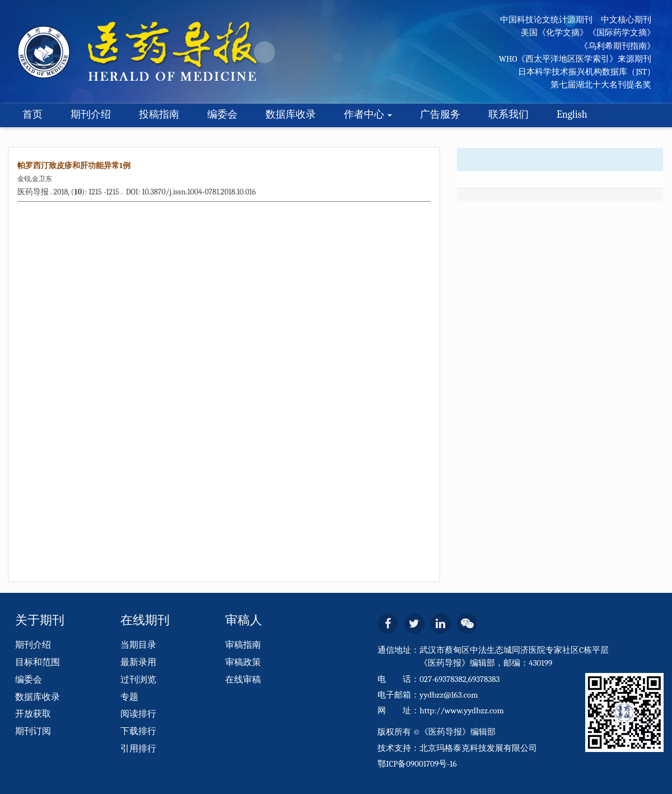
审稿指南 (243, 645)
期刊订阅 (33, 731)
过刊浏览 (138, 680)
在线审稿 (243, 680)
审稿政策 (243, 662)
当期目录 (138, 645)
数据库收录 (291, 115)
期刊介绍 (91, 115)
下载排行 (138, 731)
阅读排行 (138, 714)
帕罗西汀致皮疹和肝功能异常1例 (74, 166)
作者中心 (368, 115)
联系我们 (508, 115)
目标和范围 (38, 662)
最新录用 (138, 662)
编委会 (222, 115)
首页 (32, 115)
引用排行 (138, 749)
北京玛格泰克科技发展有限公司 (478, 748)
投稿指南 (159, 115)
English (572, 115)
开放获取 (33, 714)
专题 (129, 697)
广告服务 (440, 115)
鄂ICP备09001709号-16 (417, 764)
